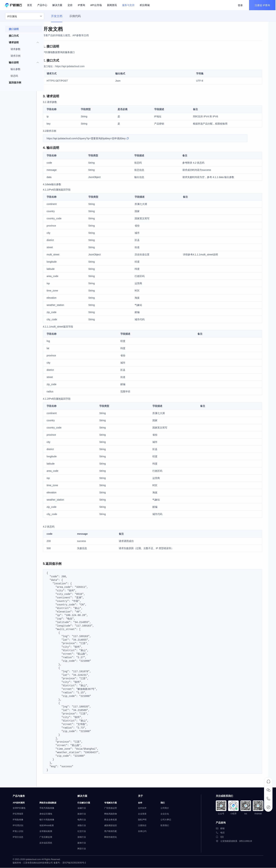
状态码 (14, 77)
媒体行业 (84, 844)
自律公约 (144, 832)
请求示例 (15, 57)
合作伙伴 (144, 809)
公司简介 (167, 809)
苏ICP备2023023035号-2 (76, 864)
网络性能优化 (112, 838)
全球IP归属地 (21, 809)
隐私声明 (144, 820)
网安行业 (84, 849)
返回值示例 (15, 84)
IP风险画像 (20, 820)
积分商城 (145, 5)
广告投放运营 (112, 809)
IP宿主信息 (20, 838)
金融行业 (84, 809)
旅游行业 (84, 815)
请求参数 (15, 50)
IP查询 (82, 5)
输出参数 (15, 71)
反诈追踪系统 (48, 844)
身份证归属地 (48, 815)
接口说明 (14, 30)
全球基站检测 (48, 832)
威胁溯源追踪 (112, 826)
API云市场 (97, 5)
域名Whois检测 (48, 826)
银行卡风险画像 (49, 820)
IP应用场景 (20, 815)
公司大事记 (168, 820)
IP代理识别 (20, 826)
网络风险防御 (112, 815)
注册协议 (144, 826)
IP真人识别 (20, 832)
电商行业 (84, 820)
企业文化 (167, 815)
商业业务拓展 (112, 820)
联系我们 (167, 826)
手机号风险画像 (49, 809)
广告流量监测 (48, 838)
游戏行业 (84, 838)
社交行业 (84, 832)
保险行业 (84, 826)
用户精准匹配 (112, 832)
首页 (30, 5)
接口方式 (14, 37)
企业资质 (144, 815)
